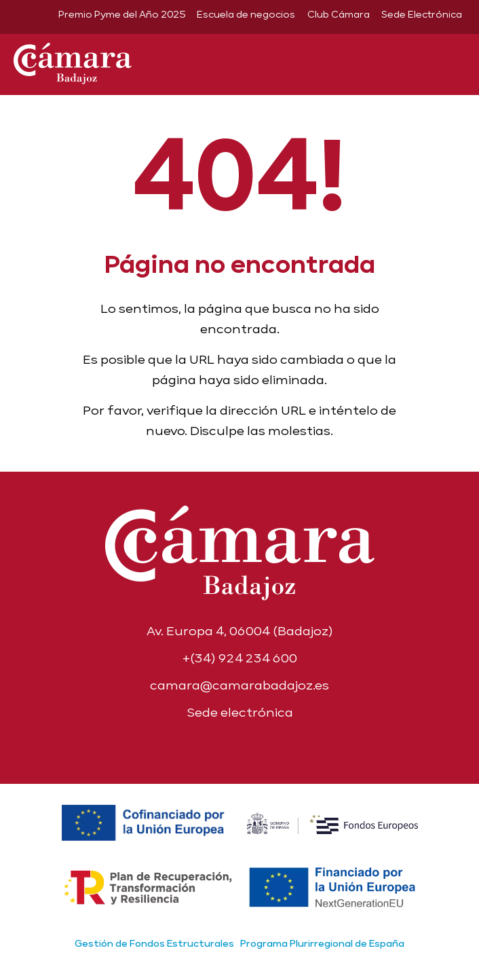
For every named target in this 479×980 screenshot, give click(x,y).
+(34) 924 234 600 (240, 658)
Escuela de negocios (246, 14)
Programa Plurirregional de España (322, 943)
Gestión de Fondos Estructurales (154, 943)
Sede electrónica (240, 712)
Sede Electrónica (422, 14)
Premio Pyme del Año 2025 (122, 14)
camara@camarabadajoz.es (240, 685)
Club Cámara (339, 14)
